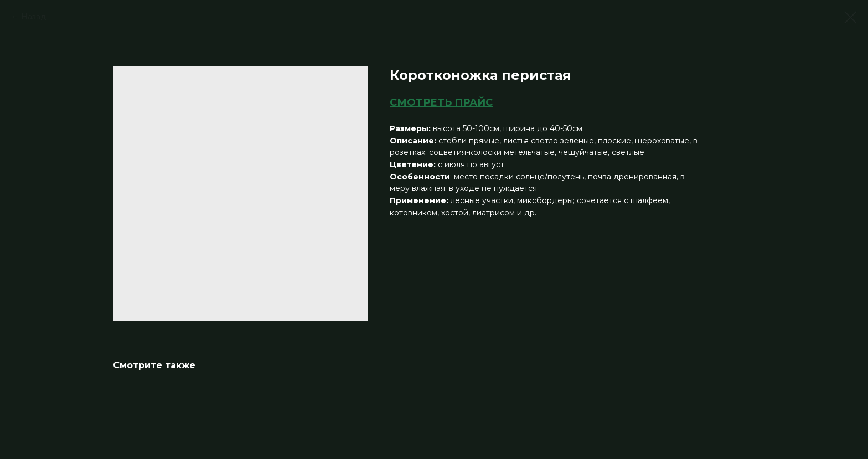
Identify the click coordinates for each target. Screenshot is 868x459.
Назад (33, 17)
